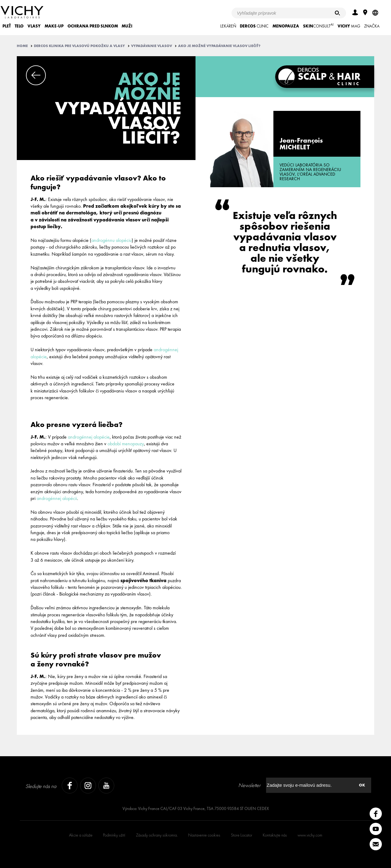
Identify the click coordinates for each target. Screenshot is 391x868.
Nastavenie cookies (204, 835)
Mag (349, 26)
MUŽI (127, 26)
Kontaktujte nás (275, 835)
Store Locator (242, 835)
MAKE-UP (54, 26)
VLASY (34, 26)
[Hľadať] (337, 13)
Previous (36, 75)
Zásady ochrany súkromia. (157, 835)
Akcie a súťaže (81, 835)
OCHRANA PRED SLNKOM (93, 26)
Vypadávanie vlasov (152, 46)
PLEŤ (7, 26)
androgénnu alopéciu (111, 240)
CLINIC (254, 26)
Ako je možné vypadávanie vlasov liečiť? (219, 46)
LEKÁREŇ (228, 26)
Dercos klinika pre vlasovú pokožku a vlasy (79, 46)
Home (22, 46)
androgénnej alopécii (57, 498)
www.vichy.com (310, 835)
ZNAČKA (372, 26)
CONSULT (318, 26)
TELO (19, 26)
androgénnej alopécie (89, 437)
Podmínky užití (114, 835)
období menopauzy (126, 444)
